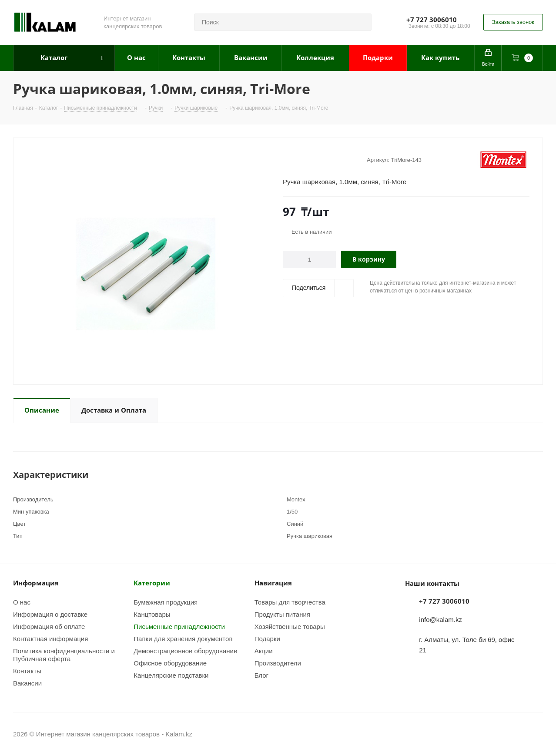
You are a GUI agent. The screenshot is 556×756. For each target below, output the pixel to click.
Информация (36, 583)
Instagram (515, 734)
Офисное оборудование (170, 663)
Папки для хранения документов (183, 638)
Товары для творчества (290, 602)
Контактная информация (50, 638)
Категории (152, 583)
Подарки (267, 638)
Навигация (273, 583)
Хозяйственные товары (290, 626)
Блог (261, 675)
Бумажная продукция (166, 602)
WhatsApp (536, 734)
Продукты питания (282, 614)
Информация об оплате (49, 626)
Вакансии (27, 683)
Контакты (27, 671)
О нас (22, 602)
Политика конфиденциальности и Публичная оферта (64, 655)
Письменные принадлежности (179, 626)
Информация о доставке (50, 614)
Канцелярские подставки (171, 675)
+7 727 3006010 (432, 20)
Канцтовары (152, 614)
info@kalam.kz (440, 619)
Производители (278, 663)
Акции (264, 651)
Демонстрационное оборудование (185, 651)
